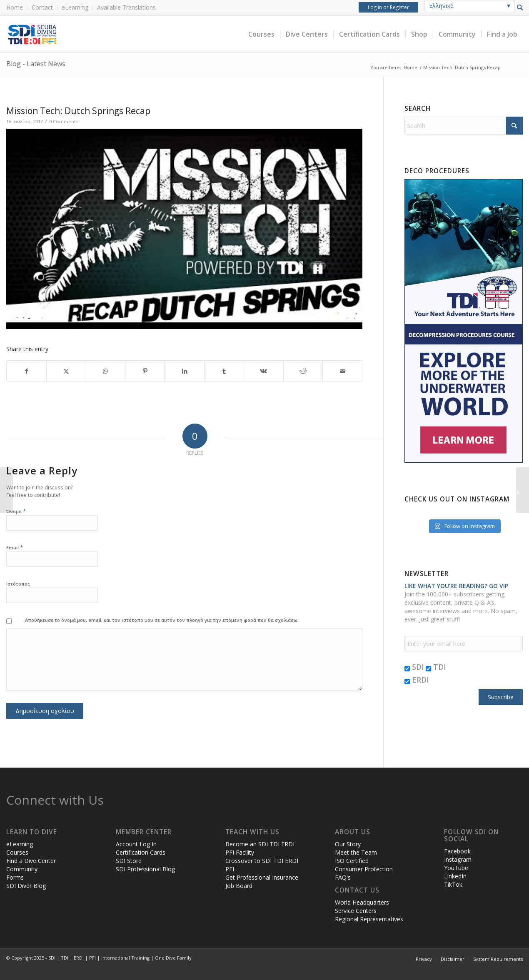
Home (15, 7)
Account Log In (136, 844)
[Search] (464, 126)
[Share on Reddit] (303, 371)
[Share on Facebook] (26, 371)
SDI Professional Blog (145, 869)
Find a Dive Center (31, 861)
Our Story (348, 844)
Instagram (458, 859)
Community (22, 869)
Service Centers (356, 911)
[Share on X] (66, 371)
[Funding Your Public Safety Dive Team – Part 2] (523, 490)
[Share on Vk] (264, 371)
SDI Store (129, 861)
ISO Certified (352, 861)
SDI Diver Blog (26, 886)
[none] (470, 6)
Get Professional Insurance (262, 877)
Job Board (239, 886)
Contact (42, 7)
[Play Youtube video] (184, 229)
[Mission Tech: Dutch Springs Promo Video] (6, 490)
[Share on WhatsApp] (106, 371)
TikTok (453, 884)
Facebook (457, 851)
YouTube (456, 868)
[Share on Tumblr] (224, 371)
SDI (414, 667)
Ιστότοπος (18, 584)
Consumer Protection (364, 869)
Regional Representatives (369, 919)
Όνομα (16, 511)
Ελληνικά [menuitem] (441, 6)
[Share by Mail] (342, 371)
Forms (15, 877)
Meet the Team (356, 852)
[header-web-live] (100, 34)
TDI (436, 667)
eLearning (75, 7)
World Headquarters (362, 902)
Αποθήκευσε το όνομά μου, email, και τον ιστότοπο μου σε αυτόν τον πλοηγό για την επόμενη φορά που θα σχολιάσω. (162, 620)
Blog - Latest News (36, 64)
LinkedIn (455, 876)
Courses (17, 852)
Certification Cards (141, 852)
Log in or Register (388, 7)
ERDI (417, 680)
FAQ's (343, 877)
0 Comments (64, 121)
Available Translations (126, 7)
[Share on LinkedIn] (185, 371)
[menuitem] (17, 8)
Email (15, 547)
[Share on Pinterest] (145, 371)
